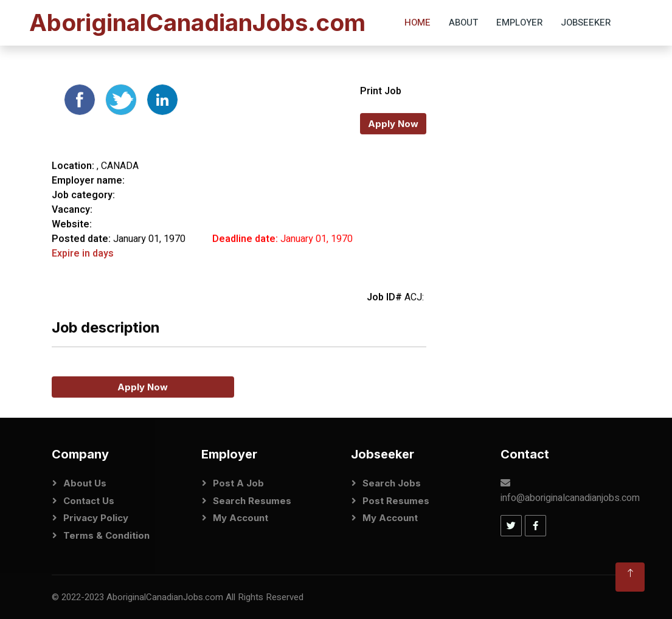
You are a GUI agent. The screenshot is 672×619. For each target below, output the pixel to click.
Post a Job (238, 483)
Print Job (381, 113)
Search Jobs (392, 483)
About (463, 22)
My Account (241, 518)
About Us (85, 483)
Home (417, 22)
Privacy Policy (96, 518)
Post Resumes (396, 501)
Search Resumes (252, 501)
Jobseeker (586, 22)
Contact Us (89, 501)
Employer (519, 22)
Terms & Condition (106, 535)
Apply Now (393, 146)
